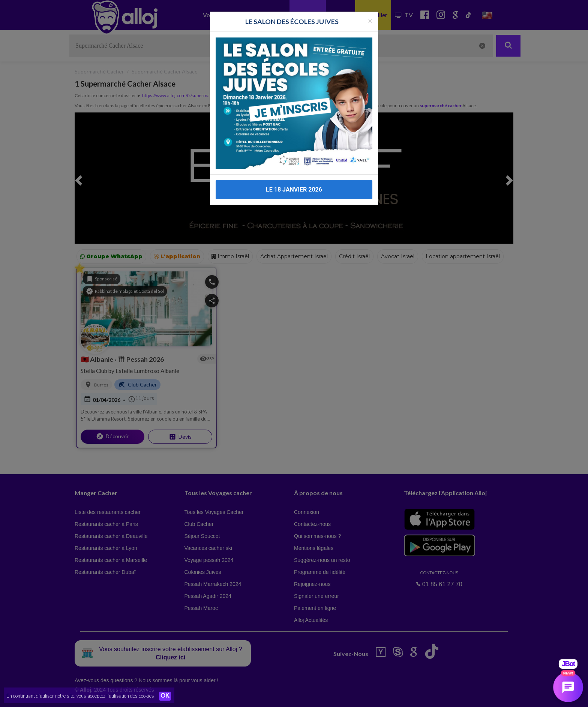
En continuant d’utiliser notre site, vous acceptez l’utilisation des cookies (80, 696)
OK (165, 696)
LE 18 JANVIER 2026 (294, 182)
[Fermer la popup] (370, 13)
